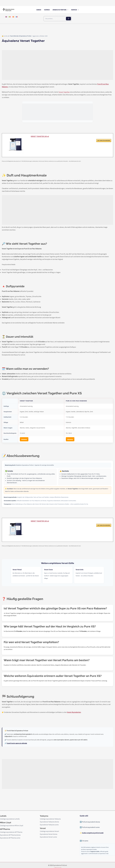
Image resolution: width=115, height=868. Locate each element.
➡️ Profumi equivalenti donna (90, 822)
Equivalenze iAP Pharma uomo (10, 838)
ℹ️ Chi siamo (84, 841)
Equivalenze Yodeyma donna (49, 822)
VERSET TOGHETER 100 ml (40, 136)
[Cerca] (68, 19)
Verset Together (64, 92)
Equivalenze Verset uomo (48, 837)
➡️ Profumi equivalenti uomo (90, 827)
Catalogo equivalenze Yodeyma (50, 819)
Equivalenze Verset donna (49, 834)
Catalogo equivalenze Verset (49, 831)
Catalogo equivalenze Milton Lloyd (12, 826)
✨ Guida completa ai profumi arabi (92, 833)
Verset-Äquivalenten (74, 712)
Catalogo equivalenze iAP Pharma (11, 832)
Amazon (24, 439)
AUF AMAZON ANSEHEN (104, 141)
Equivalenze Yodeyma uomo (49, 825)
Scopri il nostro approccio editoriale (17, 743)
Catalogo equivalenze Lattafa (10, 819)
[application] (67, 10)
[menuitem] (6, 17)
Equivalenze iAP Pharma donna (10, 835)
